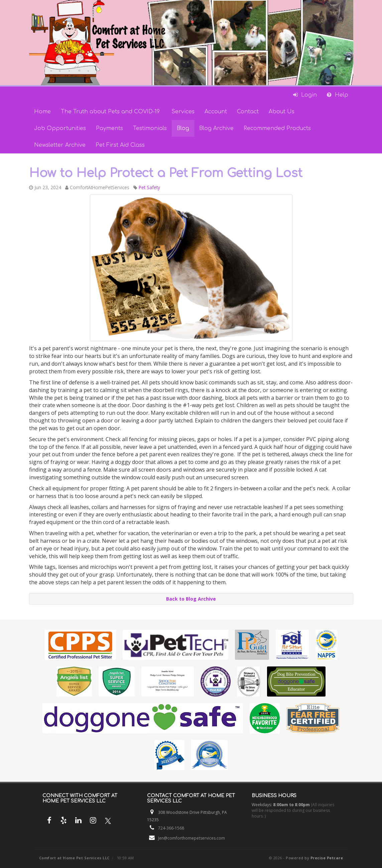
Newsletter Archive (60, 145)
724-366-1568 (171, 828)
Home (42, 112)
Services (183, 112)
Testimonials (150, 128)
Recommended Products (277, 128)
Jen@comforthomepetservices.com (192, 838)
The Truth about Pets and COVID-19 (111, 112)
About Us (282, 112)
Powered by (314, 858)
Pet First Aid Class (120, 145)
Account (216, 112)
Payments (109, 128)
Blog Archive (216, 128)
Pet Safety (149, 187)
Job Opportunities (60, 128)
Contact (248, 112)
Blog (183, 128)
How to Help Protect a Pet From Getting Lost (166, 173)
